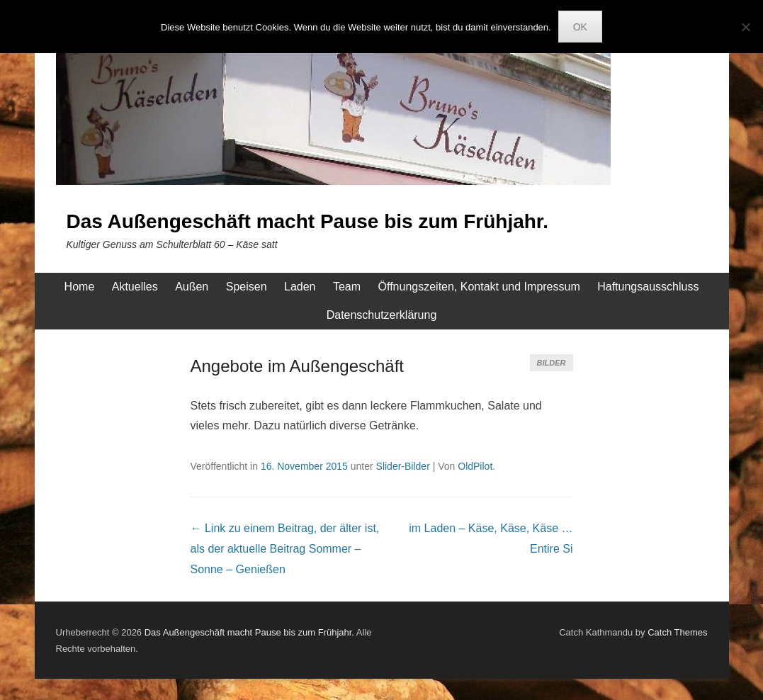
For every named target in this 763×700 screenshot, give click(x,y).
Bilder (552, 363)
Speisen (247, 287)
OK (580, 27)
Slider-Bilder (403, 466)
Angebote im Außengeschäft (298, 366)
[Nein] (745, 27)
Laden (300, 287)
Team (347, 287)
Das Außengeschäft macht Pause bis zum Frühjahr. (307, 221)
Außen (192, 287)
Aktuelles (135, 287)
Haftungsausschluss (648, 287)
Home (80, 287)
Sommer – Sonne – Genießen (285, 549)
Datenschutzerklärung (382, 315)
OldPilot (475, 466)
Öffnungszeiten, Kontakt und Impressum (479, 287)
